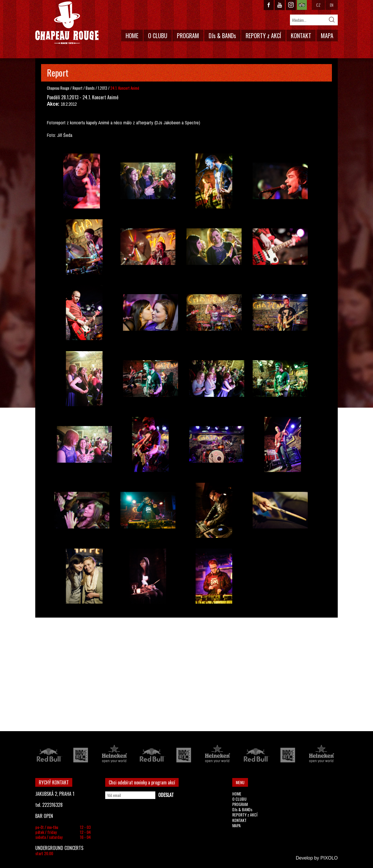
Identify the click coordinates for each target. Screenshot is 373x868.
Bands (91, 88)
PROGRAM (188, 36)
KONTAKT (301, 36)
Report (78, 88)
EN (332, 5)
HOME (132, 36)
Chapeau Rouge (58, 88)
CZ (318, 5)
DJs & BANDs (222, 36)
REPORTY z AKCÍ (263, 36)
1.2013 (103, 88)
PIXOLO (329, 858)
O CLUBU (158, 36)
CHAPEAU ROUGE (67, 23)
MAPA (327, 36)
